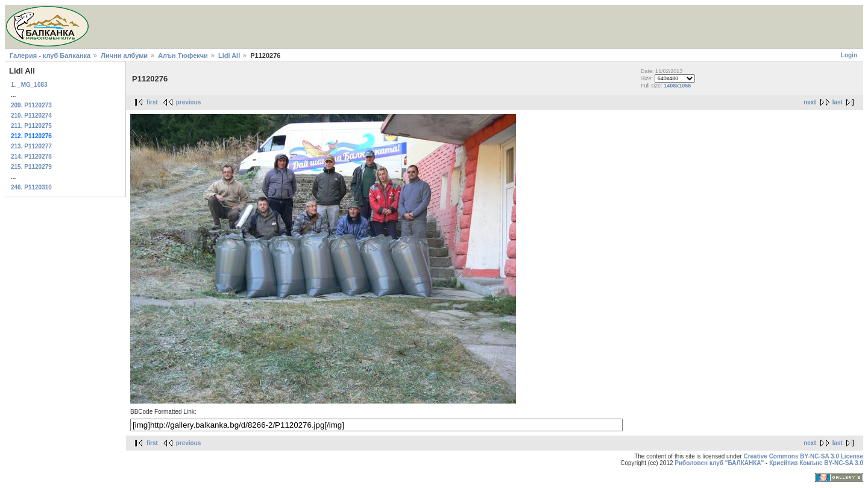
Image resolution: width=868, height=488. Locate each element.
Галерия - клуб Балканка (50, 55)
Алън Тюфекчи (183, 55)
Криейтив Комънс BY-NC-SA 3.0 (816, 463)
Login (849, 55)
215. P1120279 (31, 167)
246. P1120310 (31, 187)
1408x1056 (677, 86)
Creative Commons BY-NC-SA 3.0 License (803, 456)
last (838, 102)
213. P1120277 (31, 146)
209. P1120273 (31, 105)
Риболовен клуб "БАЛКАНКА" (719, 463)
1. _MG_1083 (29, 85)
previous (189, 102)
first (152, 102)
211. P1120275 (31, 126)
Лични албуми (124, 55)
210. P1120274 (31, 116)
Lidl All (229, 55)
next (810, 102)
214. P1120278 (31, 157)
